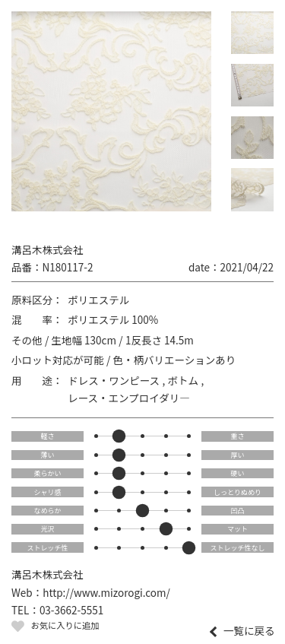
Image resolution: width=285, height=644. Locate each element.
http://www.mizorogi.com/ (106, 592)
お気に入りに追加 (65, 625)
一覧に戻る (249, 631)
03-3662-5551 (71, 610)
